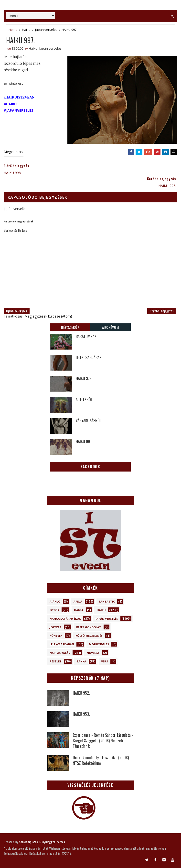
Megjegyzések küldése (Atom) (48, 316)
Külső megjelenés (89, 636)
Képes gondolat (89, 627)
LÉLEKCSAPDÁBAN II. (90, 357)
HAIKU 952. (81, 693)
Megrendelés (99, 644)
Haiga (79, 610)
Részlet (56, 661)
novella (93, 653)
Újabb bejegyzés (17, 311)
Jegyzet (55, 627)
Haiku (26, 30)
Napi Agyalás (60, 653)
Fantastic (107, 601)
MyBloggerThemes (53, 842)
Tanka (81, 661)
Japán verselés (46, 30)
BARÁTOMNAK (86, 336)
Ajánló (55, 601)
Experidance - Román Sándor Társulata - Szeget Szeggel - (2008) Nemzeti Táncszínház (103, 741)
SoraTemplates (28, 842)
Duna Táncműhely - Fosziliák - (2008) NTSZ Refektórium (101, 760)
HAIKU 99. (83, 441)
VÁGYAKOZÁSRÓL (88, 420)
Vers (105, 661)
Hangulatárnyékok (65, 619)
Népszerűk (70, 327)
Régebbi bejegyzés (162, 311)
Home (13, 30)
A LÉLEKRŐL (84, 399)
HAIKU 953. (81, 714)
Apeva (78, 601)
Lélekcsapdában (62, 644)
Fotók (54, 610)
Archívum (111, 327)
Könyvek (56, 636)
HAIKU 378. (84, 378)
